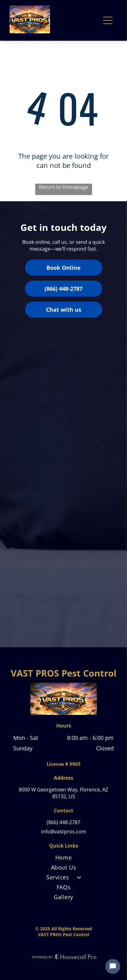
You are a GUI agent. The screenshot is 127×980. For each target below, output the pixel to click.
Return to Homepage (63, 187)
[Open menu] (108, 20)
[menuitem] (63, 859)
